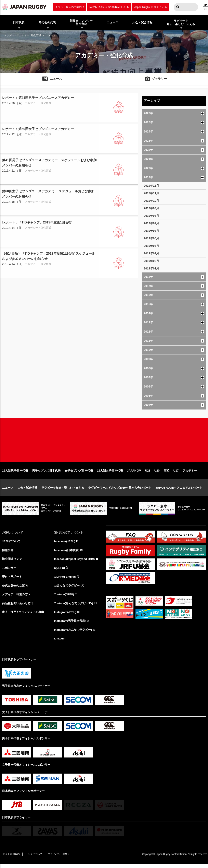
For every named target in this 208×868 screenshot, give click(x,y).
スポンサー (9, 571)
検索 (178, 7)
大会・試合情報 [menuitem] (142, 22)
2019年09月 (151, 208)
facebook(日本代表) (67, 553)
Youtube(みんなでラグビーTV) (74, 606)
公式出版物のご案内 (15, 589)
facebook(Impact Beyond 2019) (75, 562)
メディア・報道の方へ (16, 598)
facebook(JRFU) (65, 544)
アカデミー (190, 473)
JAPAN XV (134, 473)
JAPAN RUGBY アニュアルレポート (179, 490)
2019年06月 (151, 231)
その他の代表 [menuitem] (47, 22)
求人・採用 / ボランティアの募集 (23, 615)
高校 (167, 473)
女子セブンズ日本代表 (79, 473)
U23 (148, 473)
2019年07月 (151, 223)
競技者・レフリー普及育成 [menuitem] (81, 22)
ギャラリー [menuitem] (159, 79)
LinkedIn (60, 642)
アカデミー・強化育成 (29, 35)
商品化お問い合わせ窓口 (18, 606)
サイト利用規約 (12, 858)
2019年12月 (151, 186)
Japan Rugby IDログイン (149, 7)
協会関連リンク (12, 562)
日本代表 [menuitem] (19, 22)
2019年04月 (151, 246)
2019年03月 (151, 253)
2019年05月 (151, 238)
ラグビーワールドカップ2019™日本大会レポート (120, 490)
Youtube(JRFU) (64, 598)
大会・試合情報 (27, 490)
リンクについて (35, 858)
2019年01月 (151, 268)
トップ (8, 35)
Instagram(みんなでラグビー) (73, 633)
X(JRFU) (60, 571)
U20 (157, 473)
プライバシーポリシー (62, 858)
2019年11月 (151, 193)
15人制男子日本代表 (15, 473)
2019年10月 (151, 201)
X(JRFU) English (65, 580)
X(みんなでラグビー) (67, 589)
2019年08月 (151, 216)
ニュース (8, 490)
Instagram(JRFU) (66, 615)
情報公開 (8, 553)
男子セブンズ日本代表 (46, 473)
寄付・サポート (12, 580)
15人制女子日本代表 (110, 473)
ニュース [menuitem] (113, 22)
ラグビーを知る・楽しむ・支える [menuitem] (181, 22)
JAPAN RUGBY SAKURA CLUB (108, 7)
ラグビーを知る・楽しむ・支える (63, 490)
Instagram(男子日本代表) (70, 624)
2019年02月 (151, 261)
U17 (176, 473)
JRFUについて (11, 544)
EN (205, 9)
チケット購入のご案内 (68, 7)
